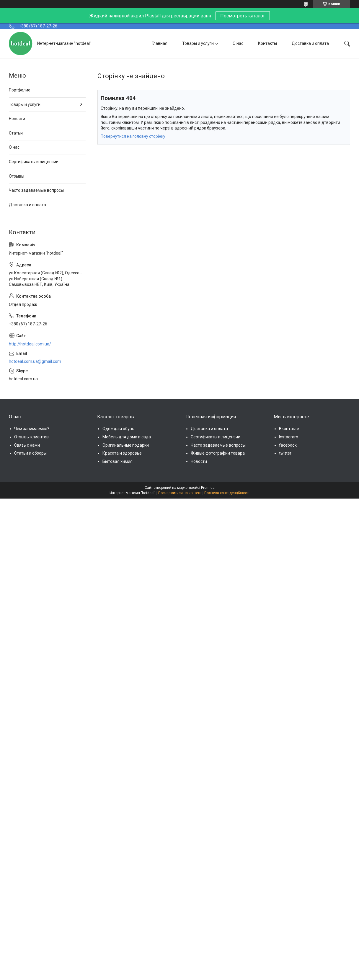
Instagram (289, 437)
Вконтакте (289, 429)
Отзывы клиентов (31, 437)
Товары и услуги (198, 43)
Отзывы (17, 176)
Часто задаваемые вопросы (36, 190)
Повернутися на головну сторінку (133, 136)
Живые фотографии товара (218, 453)
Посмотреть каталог (243, 16)
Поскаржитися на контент (180, 493)
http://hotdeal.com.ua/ (30, 344)
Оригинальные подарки (126, 445)
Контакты (267, 43)
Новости (17, 119)
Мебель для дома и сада (127, 437)
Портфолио (20, 90)
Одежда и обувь (118, 429)
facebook (288, 445)
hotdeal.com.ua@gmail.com (35, 361)
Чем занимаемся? (32, 429)
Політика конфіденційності (227, 493)
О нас (238, 43)
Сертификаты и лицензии (34, 162)
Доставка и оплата (310, 43)
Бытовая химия (118, 461)
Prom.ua (208, 488)
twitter (285, 453)
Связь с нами (27, 445)
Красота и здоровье (122, 453)
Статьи (16, 133)
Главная (160, 43)
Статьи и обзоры (30, 453)
